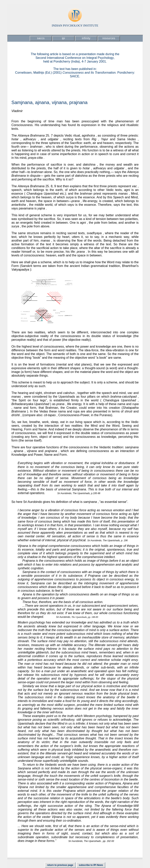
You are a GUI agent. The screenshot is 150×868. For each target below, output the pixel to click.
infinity (86, 38)
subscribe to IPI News (91, 865)
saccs (41, 38)
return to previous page (60, 865)
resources (109, 38)
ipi (63, 38)
